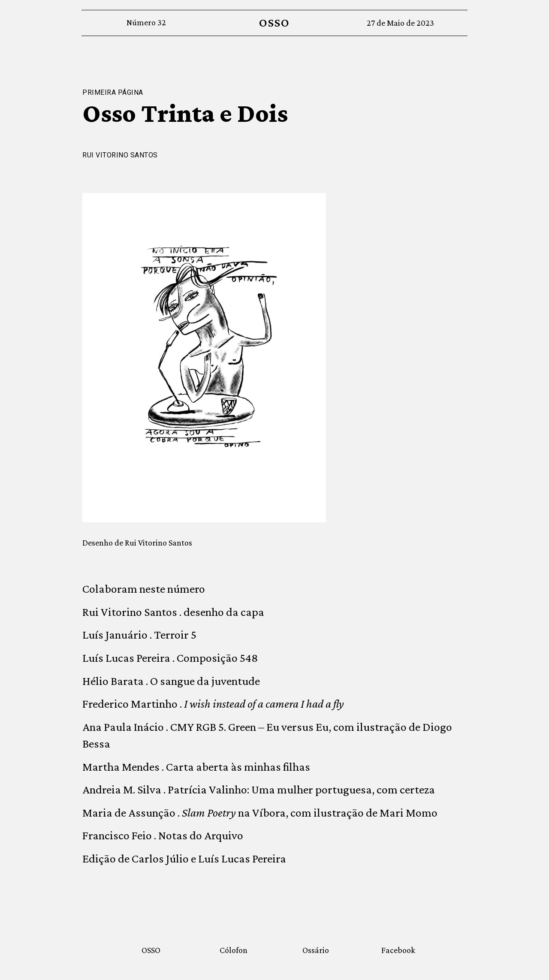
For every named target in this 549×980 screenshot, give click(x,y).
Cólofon (234, 950)
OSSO (274, 23)
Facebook (398, 950)
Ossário (316, 950)
